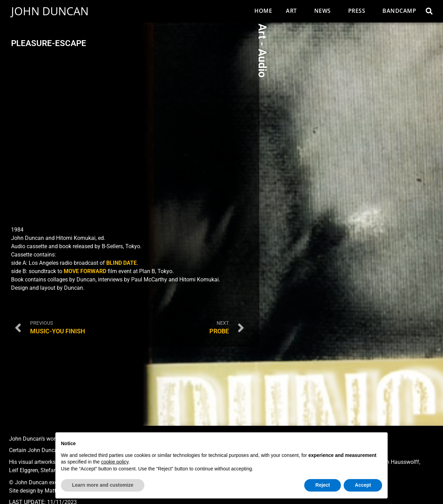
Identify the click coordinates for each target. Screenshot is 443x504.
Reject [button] (323, 485)
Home (263, 11)
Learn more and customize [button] (103, 485)
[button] (429, 11)
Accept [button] (363, 485)
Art (293, 11)
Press (359, 11)
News (324, 11)
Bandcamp (399, 11)
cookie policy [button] (115, 462)
